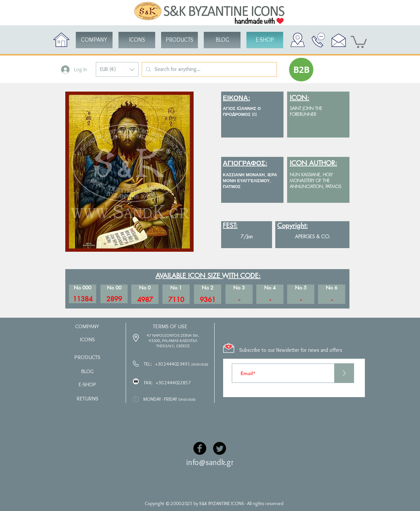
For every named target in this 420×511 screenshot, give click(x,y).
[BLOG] (222, 40)
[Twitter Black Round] (220, 448)
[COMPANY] (94, 40)
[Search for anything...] (209, 69)
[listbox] (117, 69)
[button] (117, 69)
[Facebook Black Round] (200, 448)
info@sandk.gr (210, 462)
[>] (344, 373)
